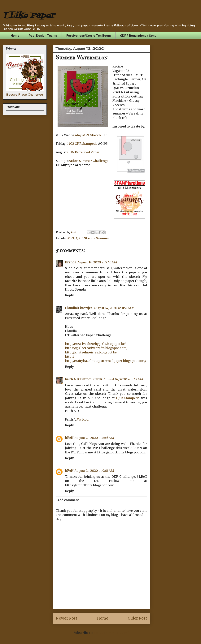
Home (15, 36)
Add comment (68, 500)
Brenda (71, 262)
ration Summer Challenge (89, 161)
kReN (69, 438)
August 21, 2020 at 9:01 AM (94, 471)
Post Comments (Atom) (112, 633)
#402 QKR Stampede (82, 144)
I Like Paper (29, 16)
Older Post (137, 618)
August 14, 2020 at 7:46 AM (97, 262)
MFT (71, 238)
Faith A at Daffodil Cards (84, 379)
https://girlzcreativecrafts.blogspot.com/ (96, 348)
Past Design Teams (43, 36)
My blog (83, 419)
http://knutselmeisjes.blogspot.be (91, 352)
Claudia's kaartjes (79, 308)
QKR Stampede (128, 398)
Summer (103, 238)
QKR (79, 238)
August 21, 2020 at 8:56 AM (94, 438)
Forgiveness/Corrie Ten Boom (89, 36)
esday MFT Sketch (87, 135)
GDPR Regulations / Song (138, 36)
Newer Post (67, 618)
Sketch (89, 238)
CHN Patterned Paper (83, 152)
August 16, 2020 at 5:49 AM (123, 379)
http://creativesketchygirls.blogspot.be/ (95, 344)
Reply (69, 295)
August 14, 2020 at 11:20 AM (114, 308)
